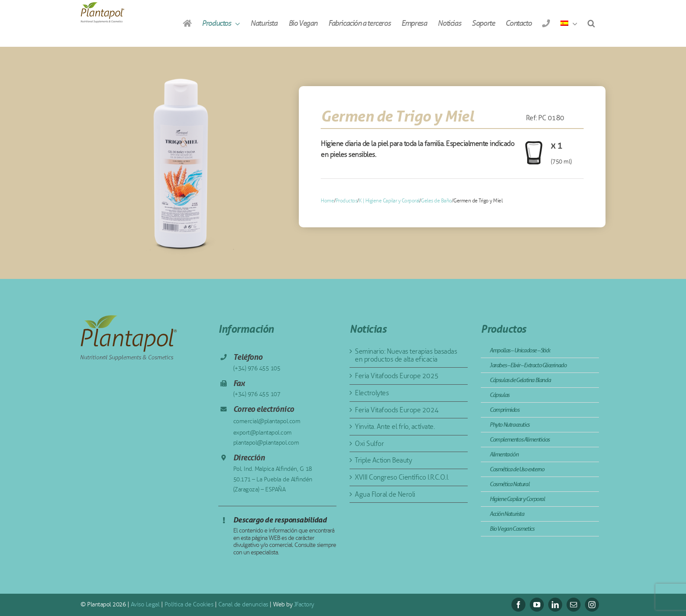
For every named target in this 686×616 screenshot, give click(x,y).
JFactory (304, 604)
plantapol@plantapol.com (266, 443)
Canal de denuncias (243, 604)
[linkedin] (555, 605)
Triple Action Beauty (383, 460)
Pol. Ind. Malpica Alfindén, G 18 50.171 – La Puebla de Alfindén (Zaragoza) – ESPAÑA (273, 479)
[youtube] (537, 605)
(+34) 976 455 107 (257, 394)
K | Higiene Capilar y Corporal (389, 201)
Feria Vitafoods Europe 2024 (397, 410)
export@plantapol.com (262, 433)
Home (327, 201)
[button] (591, 23)
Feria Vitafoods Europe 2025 (397, 376)
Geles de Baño (436, 201)
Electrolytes (372, 393)
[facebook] (518, 605)
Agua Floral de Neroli (385, 494)
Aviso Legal (145, 604)
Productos (346, 201)
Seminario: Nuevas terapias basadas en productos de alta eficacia (406, 355)
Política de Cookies (189, 604)
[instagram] (592, 605)
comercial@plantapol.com (267, 421)
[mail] (574, 605)
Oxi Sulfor (369, 444)
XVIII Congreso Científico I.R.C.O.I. (402, 477)
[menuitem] (569, 23)
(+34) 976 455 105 (257, 368)
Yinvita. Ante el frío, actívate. (395, 426)
